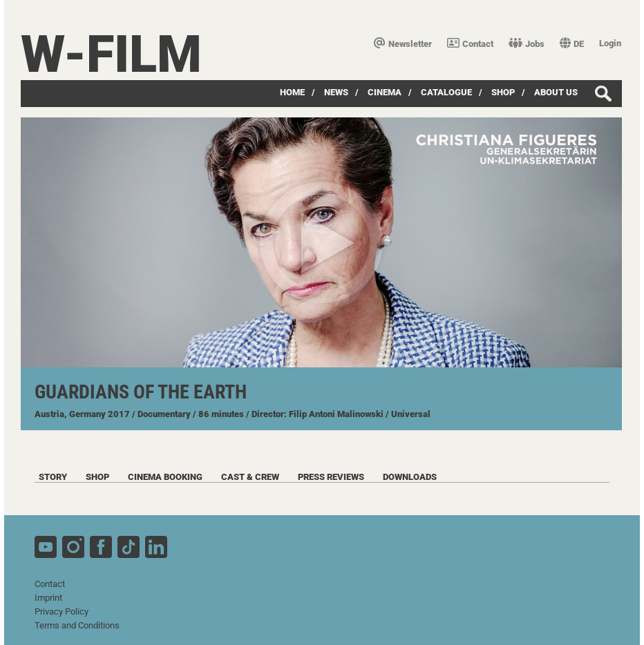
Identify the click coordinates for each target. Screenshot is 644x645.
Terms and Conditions (77, 625)
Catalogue (446, 92)
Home (292, 92)
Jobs (527, 44)
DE (572, 44)
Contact (470, 44)
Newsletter (403, 44)
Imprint (48, 598)
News (336, 92)
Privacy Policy (61, 612)
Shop (503, 92)
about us (556, 92)
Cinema (385, 92)
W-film (111, 54)
